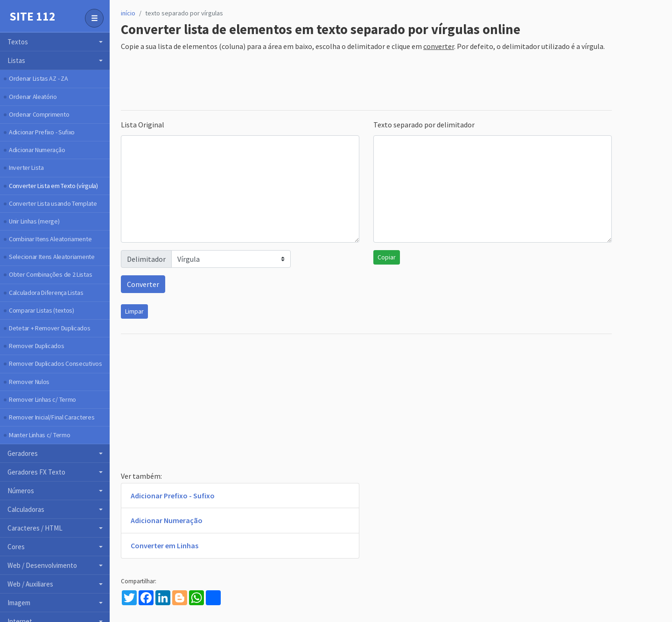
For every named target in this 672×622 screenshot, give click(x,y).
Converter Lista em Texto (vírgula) (53, 186)
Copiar (387, 257)
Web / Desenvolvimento (42, 565)
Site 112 (32, 16)
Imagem (19, 603)
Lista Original (143, 125)
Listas (16, 60)
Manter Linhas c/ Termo (39, 435)
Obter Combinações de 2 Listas (50, 274)
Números (21, 491)
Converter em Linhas (164, 545)
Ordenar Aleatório (33, 97)
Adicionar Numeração (37, 150)
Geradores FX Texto (36, 472)
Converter (143, 284)
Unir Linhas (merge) (34, 221)
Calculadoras (26, 509)
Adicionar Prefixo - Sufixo (42, 132)
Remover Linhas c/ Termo (42, 399)
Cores (16, 547)
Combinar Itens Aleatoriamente (50, 239)
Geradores (23, 453)
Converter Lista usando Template (53, 203)
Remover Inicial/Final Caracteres (52, 417)
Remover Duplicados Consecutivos (56, 363)
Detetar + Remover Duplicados (50, 328)
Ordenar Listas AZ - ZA (38, 78)
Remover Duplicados (37, 346)
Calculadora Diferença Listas (46, 293)
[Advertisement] (291, 82)
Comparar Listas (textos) (42, 310)
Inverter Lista (26, 168)
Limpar (134, 311)
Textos (18, 42)
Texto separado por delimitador (424, 125)
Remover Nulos (29, 382)
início (128, 13)
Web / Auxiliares (30, 584)
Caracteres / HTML (35, 528)
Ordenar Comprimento (39, 114)
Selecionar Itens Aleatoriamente (52, 257)
